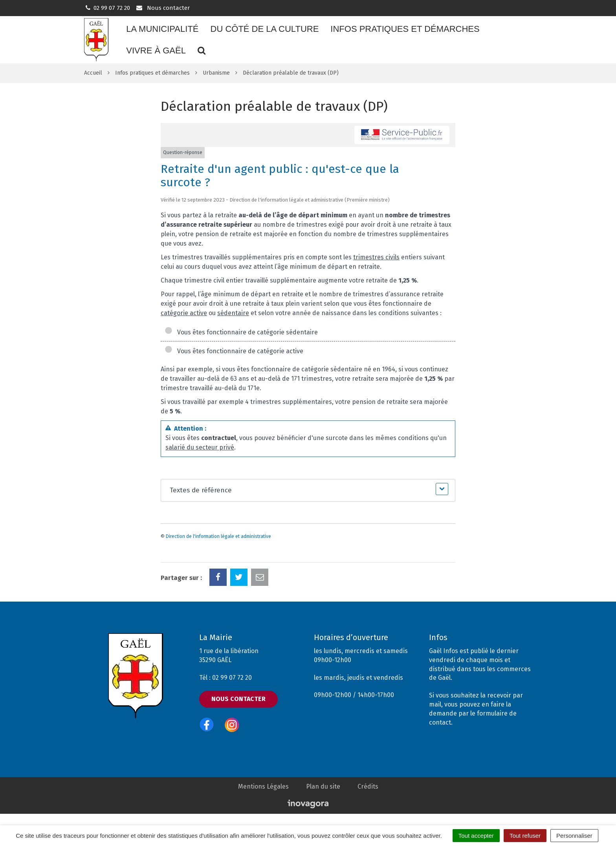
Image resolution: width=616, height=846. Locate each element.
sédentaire (233, 313)
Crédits (368, 786)
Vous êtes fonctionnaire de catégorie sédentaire (241, 332)
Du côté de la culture (265, 29)
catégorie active (184, 313)
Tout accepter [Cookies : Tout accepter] (476, 836)
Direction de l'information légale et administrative (218, 536)
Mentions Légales (263, 786)
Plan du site (323, 786)
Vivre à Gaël (156, 50)
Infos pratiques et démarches (405, 29)
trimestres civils (376, 257)
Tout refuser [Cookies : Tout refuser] (525, 836)
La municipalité (162, 29)
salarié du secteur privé (200, 447)
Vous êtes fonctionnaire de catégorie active (234, 351)
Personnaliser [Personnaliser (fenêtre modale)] (574, 836)
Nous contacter (162, 8)
